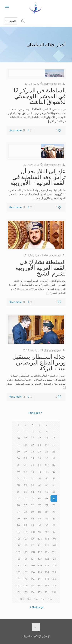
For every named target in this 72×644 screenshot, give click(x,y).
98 (47, 532)
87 (40, 519)
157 (50, 599)
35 (25, 458)
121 (54, 559)
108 (18, 539)
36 (18, 458)
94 (32, 525)
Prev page (36, 413)
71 (25, 498)
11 (25, 432)
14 (47, 438)
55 (54, 485)
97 (54, 532)
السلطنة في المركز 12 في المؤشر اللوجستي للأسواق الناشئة (40, 96)
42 (18, 465)
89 (25, 519)
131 (25, 565)
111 (40, 545)
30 (18, 452)
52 (32, 478)
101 (25, 532)
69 (40, 498)
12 (18, 432)
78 (18, 505)
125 (25, 559)
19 (54, 445)
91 (54, 525)
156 (18, 592)
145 (54, 586)
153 (40, 592)
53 (25, 478)
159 (36, 599)
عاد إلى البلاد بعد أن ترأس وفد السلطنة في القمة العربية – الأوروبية (38, 177)
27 (40, 452)
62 (47, 492)
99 (40, 532)
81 (40, 512)
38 (47, 465)
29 (25, 452)
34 (32, 458)
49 (54, 478)
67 (54, 498)
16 (32, 438)
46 (32, 472)
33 (40, 458)
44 (47, 472)
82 (32, 512)
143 (25, 579)
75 (40, 505)
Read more (15, 130)
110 (47, 545)
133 (54, 572)
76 (32, 505)
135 (40, 572)
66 (18, 492)
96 (18, 525)
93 (40, 525)
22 (32, 445)
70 (32, 498)
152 (47, 592)
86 (47, 519)
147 (40, 586)
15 (40, 438)
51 (40, 478)
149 (25, 586)
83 (25, 512)
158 (43, 599)
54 (18, 478)
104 (47, 539)
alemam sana (51, 84)
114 (18, 545)
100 (33, 532)
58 (32, 485)
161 (22, 599)
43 (54, 472)
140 (47, 579)
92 (47, 525)
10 (32, 432)
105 (40, 539)
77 (25, 505)
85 (54, 519)
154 (33, 592)
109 (54, 545)
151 (54, 592)
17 (25, 438)
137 (25, 572)
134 (47, 572)
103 (54, 539)
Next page (36, 607)
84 (18, 512)
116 (47, 552)
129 (40, 565)
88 (32, 519)
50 (47, 478)
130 (33, 565)
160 (29, 599)
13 (54, 438)
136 (33, 572)
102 (18, 532)
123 (40, 559)
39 (40, 465)
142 (33, 579)
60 (18, 485)
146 (47, 586)
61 (54, 492)
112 (33, 545)
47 (25, 472)
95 (25, 525)
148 (33, 586)
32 (47, 458)
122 (47, 559)
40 (32, 465)
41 (25, 465)
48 (18, 472)
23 (25, 445)
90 (18, 519)
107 (25, 539)
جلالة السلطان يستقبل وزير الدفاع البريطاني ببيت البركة (39, 362)
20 (47, 445)
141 (40, 579)
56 (47, 485)
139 (54, 579)
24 (18, 445)
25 (54, 452)
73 (54, 505)
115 (54, 552)
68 (47, 498)
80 (47, 512)
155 (25, 592)
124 (33, 559)
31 (54, 458)
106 (33, 539)
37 (54, 465)
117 (40, 552)
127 (54, 565)
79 (54, 512)
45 (40, 472)
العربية (10, 21)
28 (32, 452)
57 (40, 485)
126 (18, 559)
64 (32, 492)
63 (40, 492)
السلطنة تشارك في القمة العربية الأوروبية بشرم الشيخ (41, 267)
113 (25, 545)
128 (47, 565)
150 (18, 586)
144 (18, 579)
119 (25, 552)
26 (47, 452)
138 (18, 572)
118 (33, 552)
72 (18, 498)
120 (18, 552)
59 (25, 485)
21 (40, 445)
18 (18, 438)
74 (47, 505)
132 (18, 565)
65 (25, 492)
